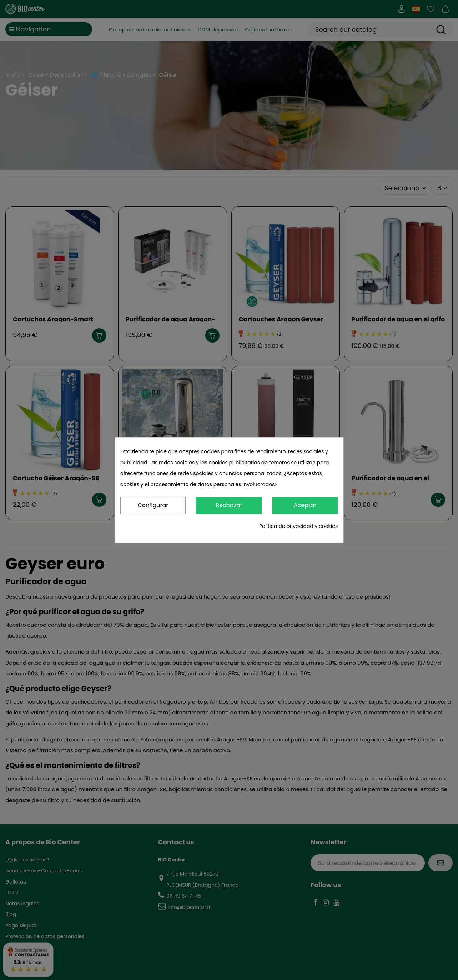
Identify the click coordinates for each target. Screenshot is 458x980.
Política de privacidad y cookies (298, 526)
